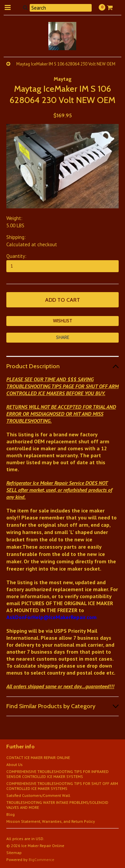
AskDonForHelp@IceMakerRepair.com (51, 617)
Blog (10, 814)
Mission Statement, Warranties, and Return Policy (51, 821)
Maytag (63, 79)
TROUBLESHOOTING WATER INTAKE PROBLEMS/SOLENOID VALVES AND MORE (57, 805)
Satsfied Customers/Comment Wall (38, 795)
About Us (14, 764)
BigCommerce (41, 860)
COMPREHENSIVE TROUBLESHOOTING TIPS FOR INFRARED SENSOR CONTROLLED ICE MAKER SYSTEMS (57, 774)
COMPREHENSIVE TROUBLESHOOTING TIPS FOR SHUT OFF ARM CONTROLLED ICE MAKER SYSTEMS (62, 786)
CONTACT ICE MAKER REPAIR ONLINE (38, 758)
